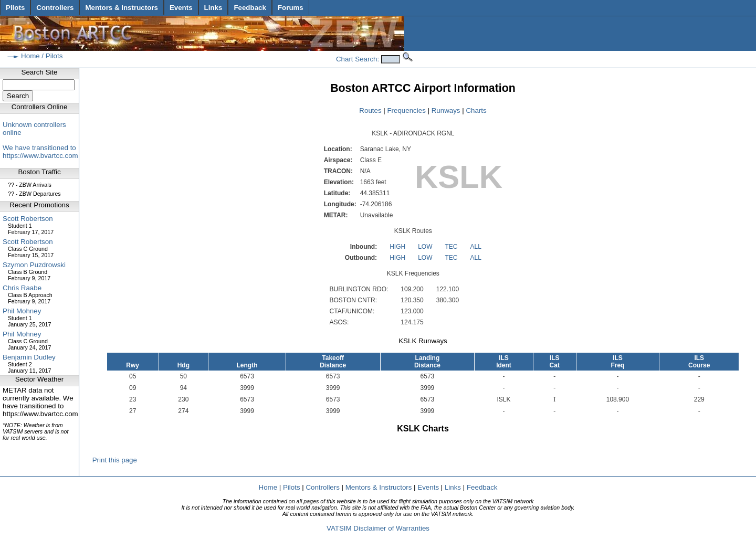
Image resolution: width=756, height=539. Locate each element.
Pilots (15, 8)
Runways (446, 110)
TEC (451, 247)
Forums (291, 8)
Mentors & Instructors (121, 8)
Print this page (113, 460)
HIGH (397, 247)
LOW (425, 247)
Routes (370, 110)
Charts (476, 110)
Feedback (250, 8)
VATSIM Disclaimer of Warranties (378, 528)
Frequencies (406, 110)
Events (181, 8)
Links (213, 8)
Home (30, 56)
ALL (475, 247)
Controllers (55, 8)
